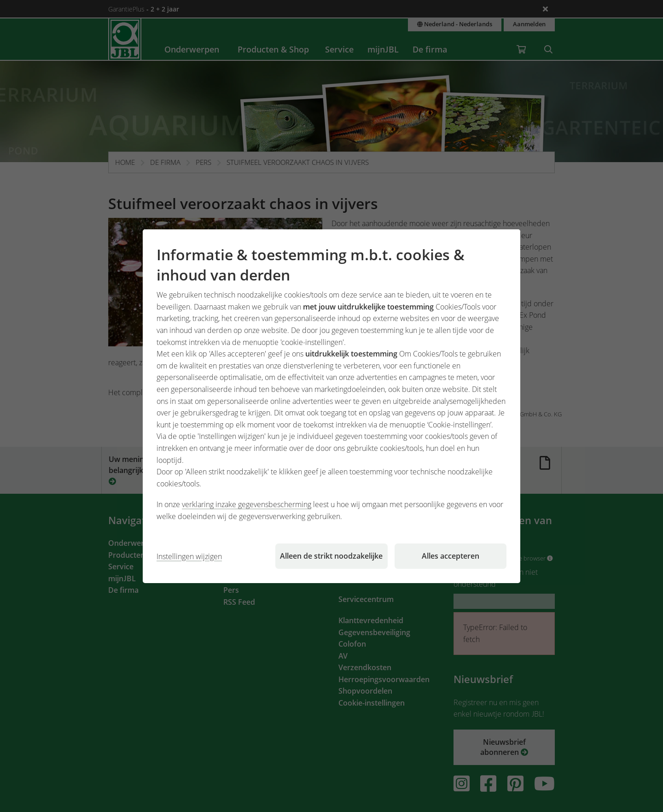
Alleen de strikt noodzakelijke (331, 556)
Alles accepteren (451, 556)
